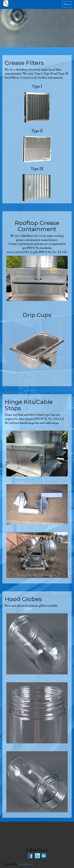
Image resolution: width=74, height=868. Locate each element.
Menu (68, 5)
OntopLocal (25, 864)
